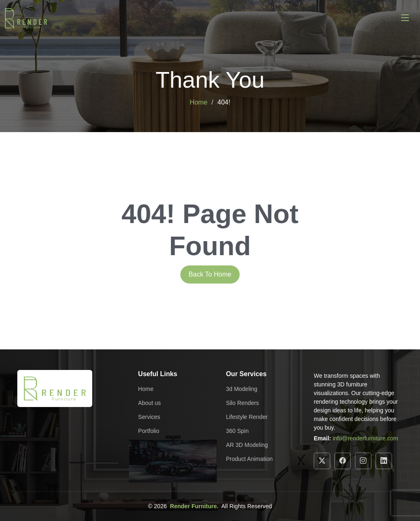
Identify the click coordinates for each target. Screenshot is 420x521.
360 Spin (237, 431)
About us (149, 403)
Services (149, 417)
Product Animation (250, 459)
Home (199, 102)
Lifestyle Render (247, 417)
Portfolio (148, 431)
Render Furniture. (194, 506)
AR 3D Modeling (247, 445)
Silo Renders (243, 403)
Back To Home (210, 274)
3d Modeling (242, 389)
